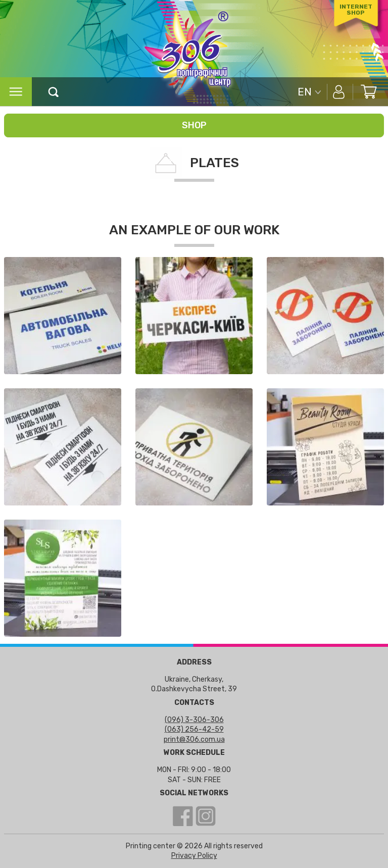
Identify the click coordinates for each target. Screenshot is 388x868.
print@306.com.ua (194, 739)
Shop (194, 125)
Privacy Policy (194, 856)
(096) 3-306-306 (194, 720)
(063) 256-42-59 (194, 729)
